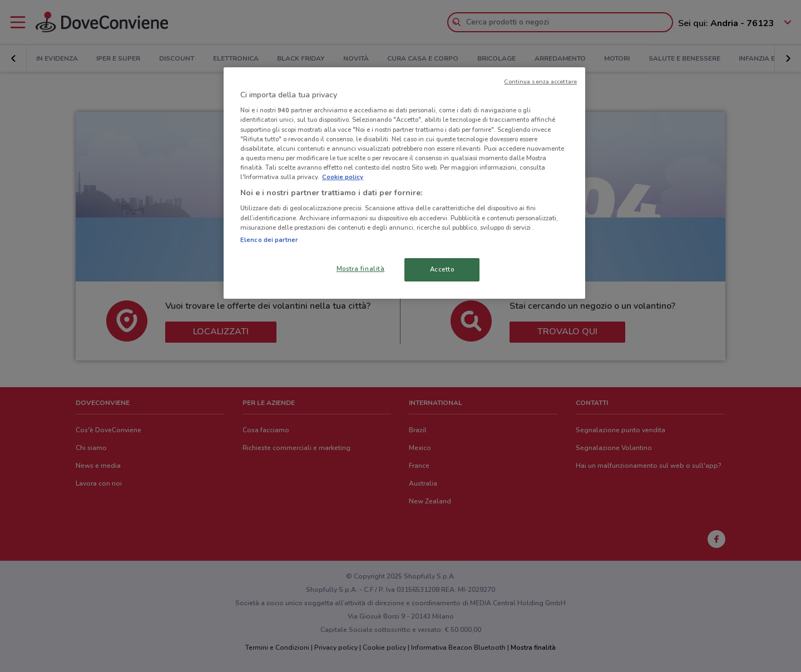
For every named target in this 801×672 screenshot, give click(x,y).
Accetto (442, 269)
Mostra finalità (361, 269)
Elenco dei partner (269, 240)
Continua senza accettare (540, 81)
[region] (404, 183)
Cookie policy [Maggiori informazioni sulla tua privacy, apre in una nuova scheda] (343, 177)
